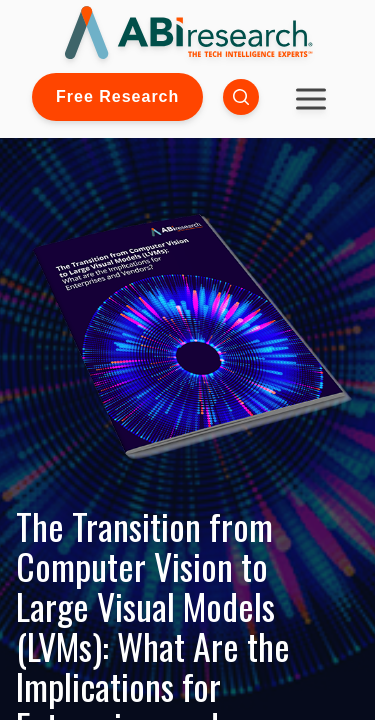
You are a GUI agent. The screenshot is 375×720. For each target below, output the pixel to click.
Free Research (117, 96)
